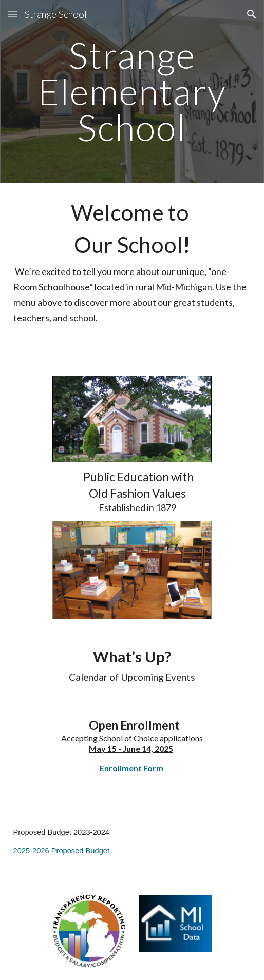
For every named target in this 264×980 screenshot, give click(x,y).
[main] (132, 91)
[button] (12, 14)
